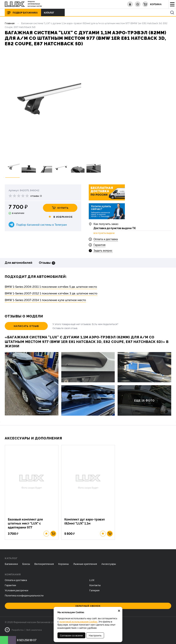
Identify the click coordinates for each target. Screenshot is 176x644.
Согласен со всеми (71, 635)
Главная (10, 23)
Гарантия (99, 245)
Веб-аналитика (34, 630)
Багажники (11, 564)
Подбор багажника (25, 12)
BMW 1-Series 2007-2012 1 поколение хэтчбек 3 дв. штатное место (51, 293)
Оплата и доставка (106, 239)
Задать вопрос (103, 251)
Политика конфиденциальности (24, 595)
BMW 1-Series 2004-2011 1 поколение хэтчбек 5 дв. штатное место (51, 287)
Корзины (63, 564)
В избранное (60, 217)
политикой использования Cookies (78, 621)
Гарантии (10, 585)
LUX (92, 580)
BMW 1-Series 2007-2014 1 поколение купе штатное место (45, 300)
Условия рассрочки (17, 590)
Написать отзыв (26, 326)
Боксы (26, 564)
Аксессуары (109, 564)
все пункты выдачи (104, 233)
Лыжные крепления (85, 564)
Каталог (50, 12)
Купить (60, 208)
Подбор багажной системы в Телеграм (42, 224)
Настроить (95, 635)
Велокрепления (44, 564)
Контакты (95, 585)
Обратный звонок (88, 606)
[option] (43, 104)
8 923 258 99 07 (27, 640)
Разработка (18, 630)
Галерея (94, 590)
